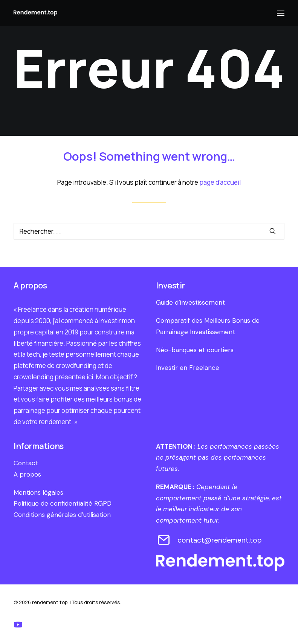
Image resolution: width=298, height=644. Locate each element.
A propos (27, 474)
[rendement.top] (35, 13)
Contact (26, 463)
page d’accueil (220, 182)
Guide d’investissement (190, 302)
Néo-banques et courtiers (195, 350)
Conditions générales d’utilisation (62, 515)
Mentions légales (38, 492)
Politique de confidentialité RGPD (63, 503)
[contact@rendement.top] (164, 543)
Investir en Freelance (188, 368)
